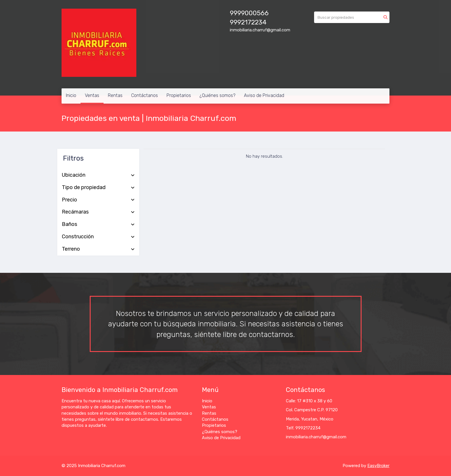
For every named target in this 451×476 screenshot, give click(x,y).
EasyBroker (378, 466)
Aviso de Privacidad (264, 95)
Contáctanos (145, 95)
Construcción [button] (98, 237)
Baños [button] (98, 224)
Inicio (71, 95)
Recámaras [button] (98, 212)
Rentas (115, 95)
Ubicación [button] (98, 175)
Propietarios (179, 95)
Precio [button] (98, 200)
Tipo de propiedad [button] (98, 188)
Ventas (92, 95)
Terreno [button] (98, 249)
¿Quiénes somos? (217, 95)
